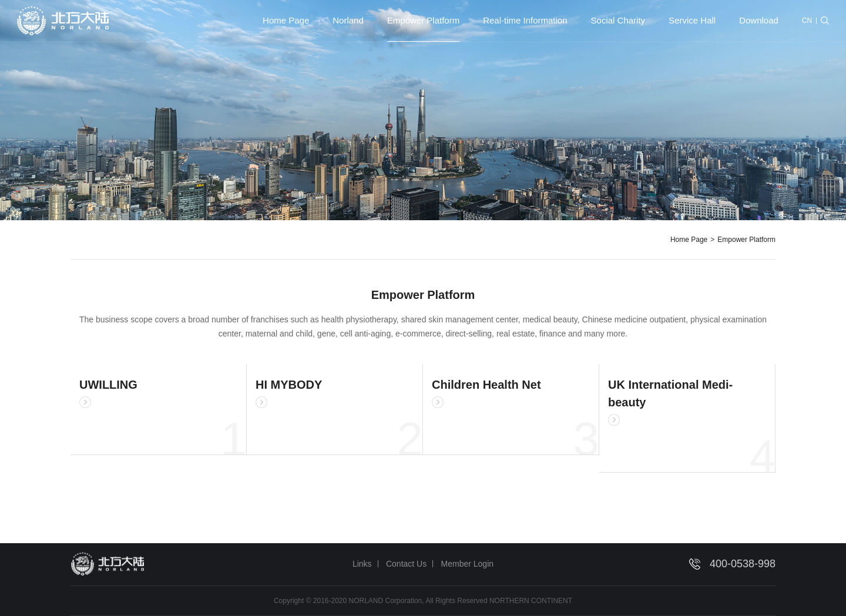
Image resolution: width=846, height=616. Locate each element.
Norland (348, 20)
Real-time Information (525, 20)
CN (807, 21)
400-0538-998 (743, 564)
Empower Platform (423, 20)
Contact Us (406, 564)
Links (362, 564)
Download (759, 20)
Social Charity (618, 20)
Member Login (468, 564)
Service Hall (692, 20)
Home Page (286, 20)
